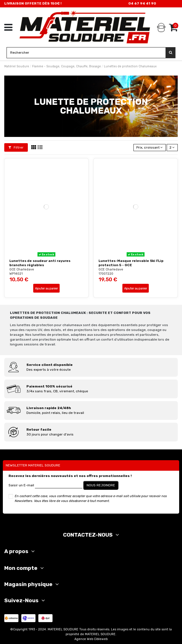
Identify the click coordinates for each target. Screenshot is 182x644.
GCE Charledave (22, 269)
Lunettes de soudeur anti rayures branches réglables (40, 263)
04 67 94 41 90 (142, 3)
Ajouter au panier (46, 288)
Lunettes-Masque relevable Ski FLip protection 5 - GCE (131, 263)
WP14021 (16, 274)
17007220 (106, 274)
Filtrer (16, 147)
